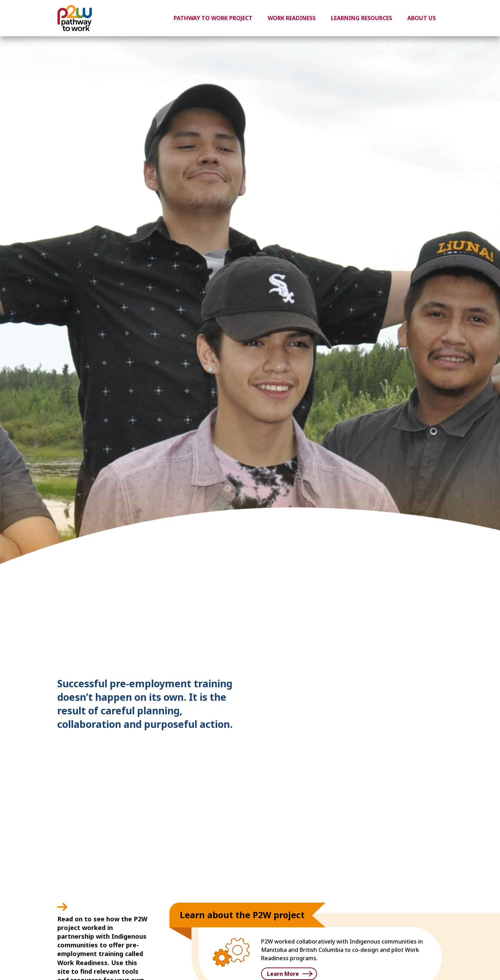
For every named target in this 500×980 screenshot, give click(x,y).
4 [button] (436, 640)
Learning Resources (361, 18)
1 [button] (405, 640)
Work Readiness (292, 18)
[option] (250, 453)
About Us (422, 18)
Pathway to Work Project (213, 18)
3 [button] (426, 640)
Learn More (283, 974)
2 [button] (416, 640)
